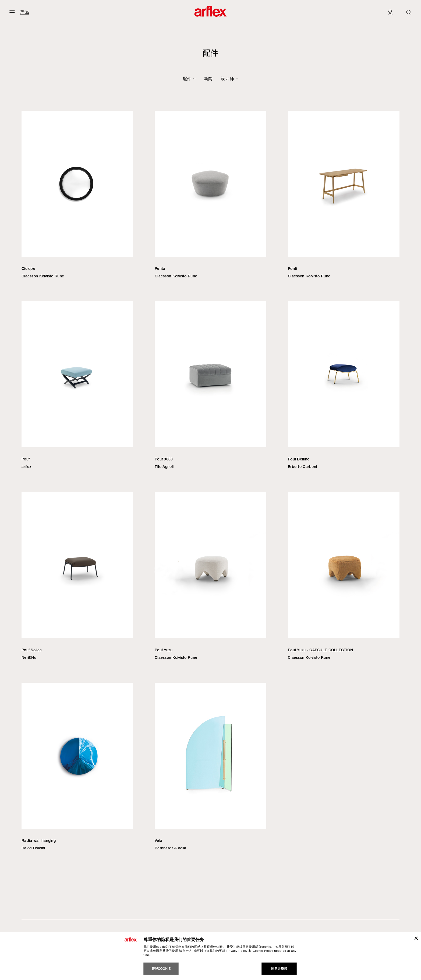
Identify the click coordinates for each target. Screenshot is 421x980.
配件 (264, 78)
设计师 (317, 78)
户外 (281, 78)
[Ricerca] (409, 12)
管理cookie (161, 969)
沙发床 (166, 78)
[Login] (390, 12)
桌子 (198, 78)
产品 (25, 12)
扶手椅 (116, 78)
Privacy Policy (237, 951)
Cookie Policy (263, 951)
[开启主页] (12, 12)
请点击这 (185, 951)
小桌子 (217, 78)
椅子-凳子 (141, 78)
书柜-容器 (241, 78)
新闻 (298, 78)
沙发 (97, 78)
